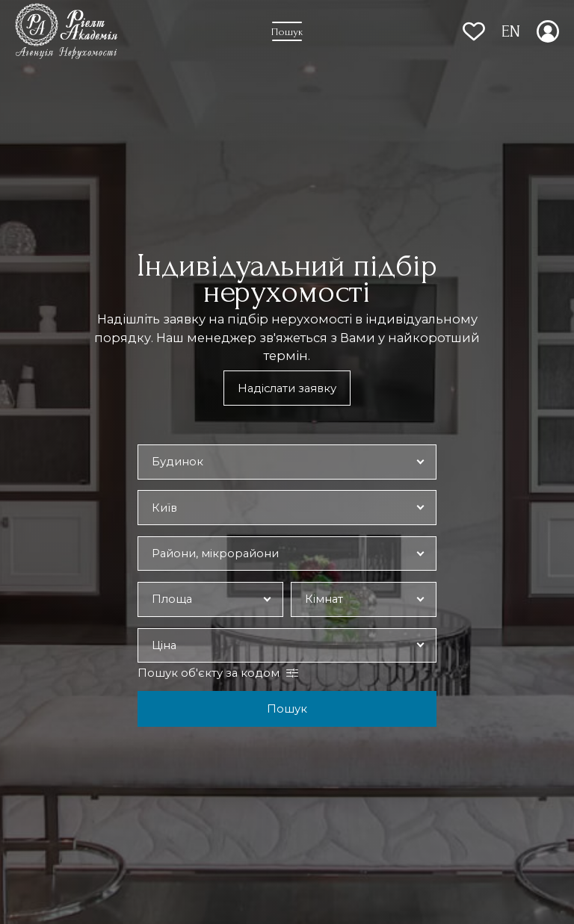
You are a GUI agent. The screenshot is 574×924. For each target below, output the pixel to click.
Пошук (287, 709)
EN (511, 31)
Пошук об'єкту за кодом (209, 673)
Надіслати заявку (287, 388)
